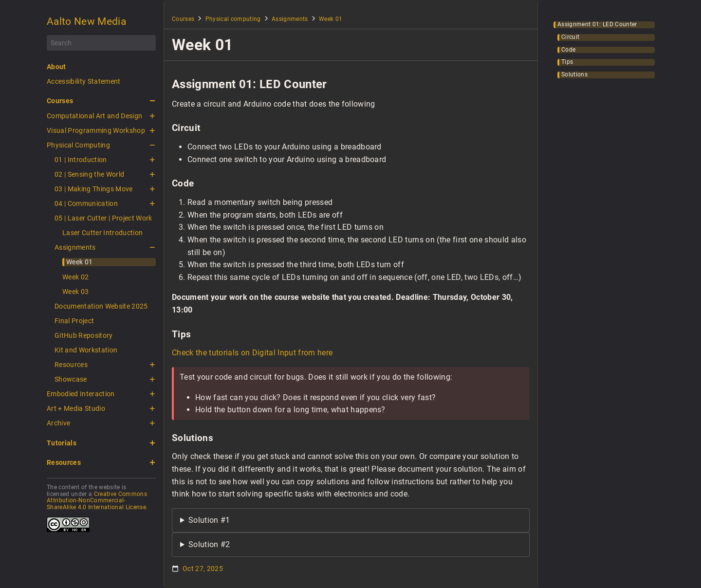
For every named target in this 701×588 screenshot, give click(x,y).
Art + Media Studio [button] (76, 408)
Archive (58, 423)
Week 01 (79, 262)
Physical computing (233, 19)
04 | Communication (86, 203)
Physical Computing (78, 145)
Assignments (75, 247)
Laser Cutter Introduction (102, 233)
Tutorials (62, 443)
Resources (71, 365)
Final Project (74, 321)
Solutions (574, 75)
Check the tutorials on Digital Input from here (252, 353)
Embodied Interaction (81, 394)
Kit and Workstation (86, 350)
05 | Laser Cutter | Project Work (103, 218)
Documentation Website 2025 (101, 306)
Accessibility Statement (84, 81)
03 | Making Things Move (94, 189)
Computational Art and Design (94, 116)
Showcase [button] (71, 379)
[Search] (101, 43)
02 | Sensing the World (89, 174)
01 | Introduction (81, 160)
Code (568, 50)
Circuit (570, 37)
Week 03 (75, 292)
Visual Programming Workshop (96, 130)
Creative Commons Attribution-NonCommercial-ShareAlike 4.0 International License (97, 501)
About (56, 67)
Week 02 (75, 277)
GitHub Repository (84, 335)
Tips (567, 62)
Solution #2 (209, 544)
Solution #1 (209, 520)
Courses (60, 101)
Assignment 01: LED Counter (597, 25)
